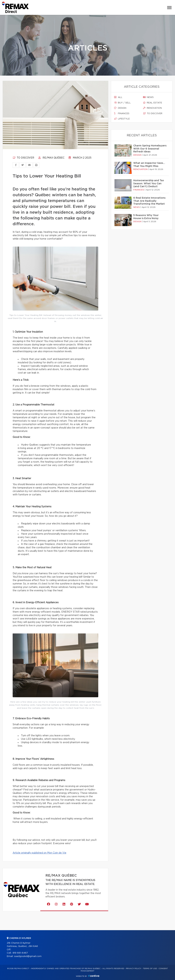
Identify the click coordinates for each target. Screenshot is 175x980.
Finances (122, 113)
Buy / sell (122, 103)
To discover (23, 158)
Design (120, 108)
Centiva (94, 976)
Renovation (152, 108)
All (118, 97)
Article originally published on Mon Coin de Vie (39, 853)
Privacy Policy (134, 969)
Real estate (153, 103)
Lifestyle (122, 119)
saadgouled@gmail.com (28, 956)
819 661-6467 (20, 953)
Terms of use (150, 969)
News (148, 97)
